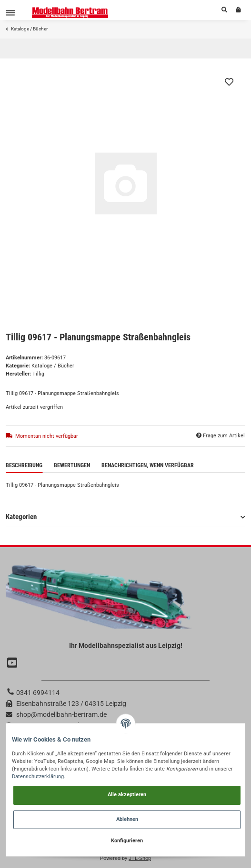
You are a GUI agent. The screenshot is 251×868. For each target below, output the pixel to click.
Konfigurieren (127, 841)
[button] (224, 10)
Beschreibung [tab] (24, 465)
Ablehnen (127, 819)
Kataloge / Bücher (53, 366)
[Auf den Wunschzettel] (229, 82)
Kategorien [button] (21, 517)
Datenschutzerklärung (38, 776)
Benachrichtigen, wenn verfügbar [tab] (148, 465)
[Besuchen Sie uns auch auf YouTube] (13, 663)
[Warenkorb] (238, 10)
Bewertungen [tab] (72, 465)
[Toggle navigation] (10, 13)
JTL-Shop (140, 858)
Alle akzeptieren (127, 795)
